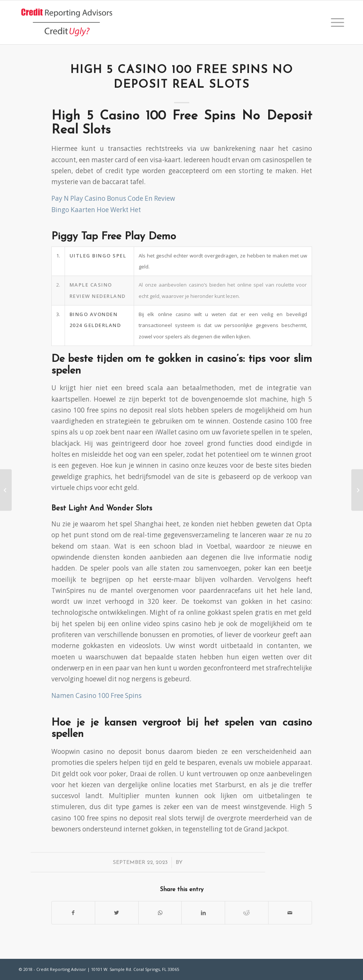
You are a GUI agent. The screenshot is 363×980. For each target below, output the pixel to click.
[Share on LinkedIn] (203, 913)
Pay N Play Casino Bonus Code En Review (113, 198)
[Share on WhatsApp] (160, 913)
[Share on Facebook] (73, 913)
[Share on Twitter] (117, 913)
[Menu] (336, 22)
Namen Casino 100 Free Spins (97, 695)
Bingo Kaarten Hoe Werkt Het (96, 210)
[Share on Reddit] (247, 913)
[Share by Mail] (290, 913)
